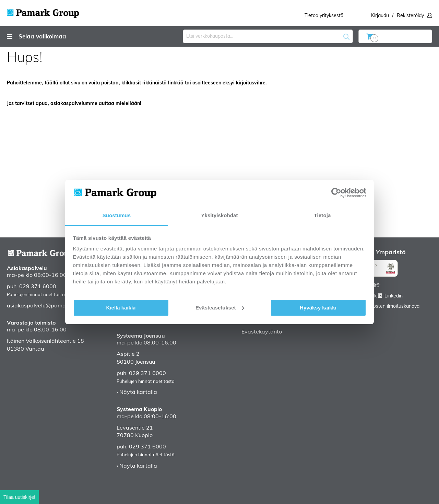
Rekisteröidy (410, 16)
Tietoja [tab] (323, 215)
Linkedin (394, 296)
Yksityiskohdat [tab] (219, 215)
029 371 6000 (38, 287)
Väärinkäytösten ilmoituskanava (385, 307)
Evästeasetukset (220, 308)
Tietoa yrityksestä (324, 16)
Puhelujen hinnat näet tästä (36, 295)
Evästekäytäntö (262, 332)
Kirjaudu (380, 16)
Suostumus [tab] (117, 215)
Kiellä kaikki (121, 308)
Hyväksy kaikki (318, 308)
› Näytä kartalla (137, 392)
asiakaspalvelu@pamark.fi (41, 306)
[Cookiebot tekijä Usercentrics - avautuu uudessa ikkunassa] (336, 193)
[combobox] (268, 36)
